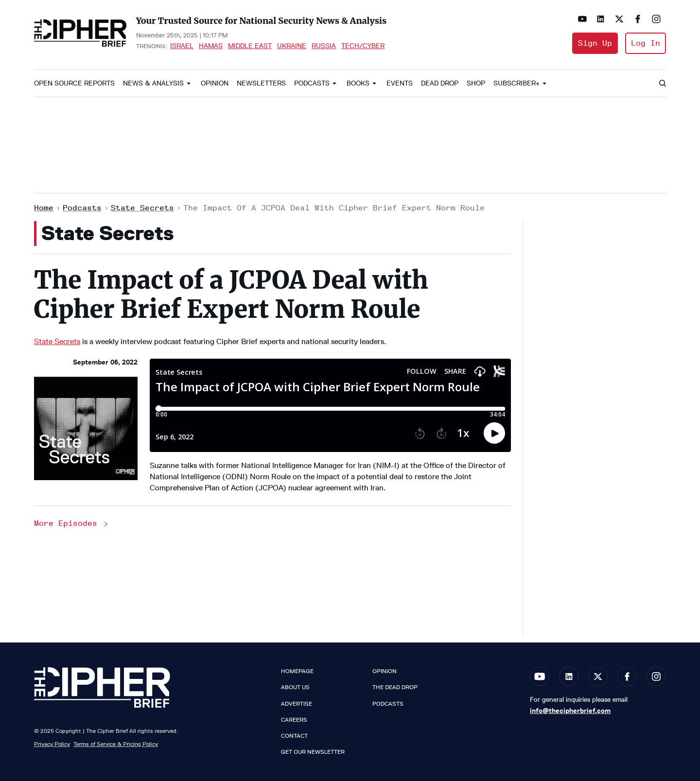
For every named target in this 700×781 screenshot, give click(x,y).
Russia (324, 46)
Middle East (250, 46)
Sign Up (595, 43)
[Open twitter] (619, 19)
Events (400, 83)
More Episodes (72, 523)
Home (44, 208)
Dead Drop (440, 83)
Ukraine (292, 46)
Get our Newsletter (313, 752)
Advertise (297, 704)
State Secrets (142, 208)
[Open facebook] (638, 19)
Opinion (215, 83)
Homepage (297, 671)
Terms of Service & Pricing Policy (116, 744)
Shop (476, 83)
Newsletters (261, 83)
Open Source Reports (74, 83)
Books (358, 83)
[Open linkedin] (601, 19)
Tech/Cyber (363, 46)
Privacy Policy (52, 744)
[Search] (662, 84)
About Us (295, 687)
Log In (646, 43)
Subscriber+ (516, 83)
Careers (294, 720)
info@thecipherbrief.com (570, 711)
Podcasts (312, 83)
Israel (182, 46)
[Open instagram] (656, 19)
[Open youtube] (582, 19)
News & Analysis (153, 83)
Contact (294, 736)
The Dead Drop (395, 687)
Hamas (211, 46)
